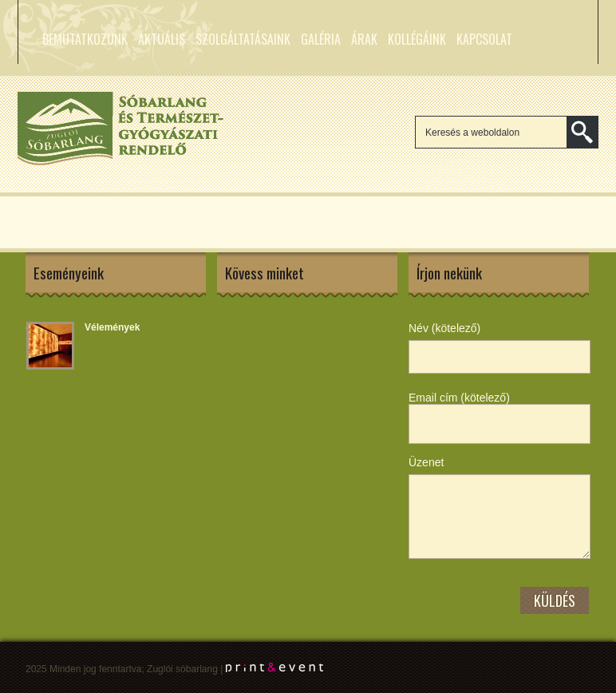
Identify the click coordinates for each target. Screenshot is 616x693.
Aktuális (162, 39)
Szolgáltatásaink (243, 39)
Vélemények (112, 327)
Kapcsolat (484, 39)
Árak (364, 39)
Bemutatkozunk (85, 39)
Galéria (321, 39)
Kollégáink (417, 39)
